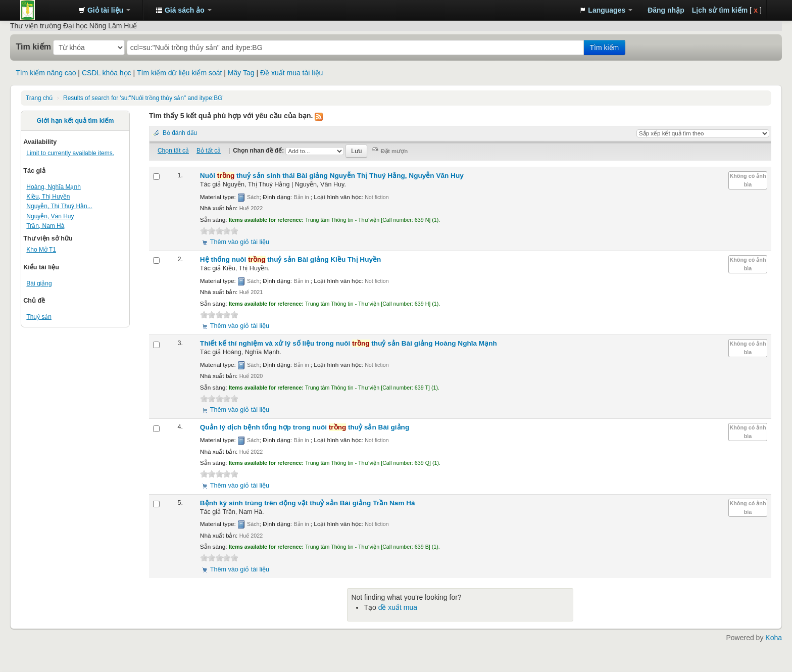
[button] (104, 10)
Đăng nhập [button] (666, 10)
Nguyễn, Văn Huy (50, 216)
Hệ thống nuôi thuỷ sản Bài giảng (291, 259)
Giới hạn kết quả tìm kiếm (76, 121)
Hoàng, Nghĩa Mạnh (53, 187)
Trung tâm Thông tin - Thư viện (45, 10)
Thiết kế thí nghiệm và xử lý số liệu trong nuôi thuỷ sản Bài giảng (349, 343)
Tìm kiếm (33, 46)
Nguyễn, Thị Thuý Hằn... (59, 206)
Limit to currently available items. (70, 153)
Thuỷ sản (39, 317)
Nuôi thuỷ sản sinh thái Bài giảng (332, 176)
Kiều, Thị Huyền (48, 197)
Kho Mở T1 (41, 250)
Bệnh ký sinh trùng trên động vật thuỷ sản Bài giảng (308, 503)
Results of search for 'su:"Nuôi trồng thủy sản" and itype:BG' (143, 98)
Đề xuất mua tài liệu (291, 73)
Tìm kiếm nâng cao (46, 73)
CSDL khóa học (107, 73)
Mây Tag (241, 73)
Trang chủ (39, 98)
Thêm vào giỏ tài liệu (240, 242)
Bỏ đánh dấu (180, 133)
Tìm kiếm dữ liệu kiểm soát (179, 73)
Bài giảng (39, 283)
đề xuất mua (398, 607)
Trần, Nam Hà (45, 226)
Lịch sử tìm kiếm (720, 10)
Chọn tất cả (173, 151)
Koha (774, 638)
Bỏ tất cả (209, 151)
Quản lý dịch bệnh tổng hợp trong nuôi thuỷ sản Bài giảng (305, 427)
